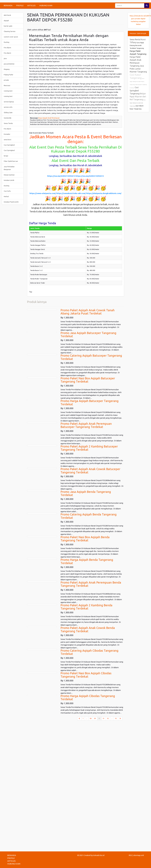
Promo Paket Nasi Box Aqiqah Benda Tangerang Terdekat (85, 539)
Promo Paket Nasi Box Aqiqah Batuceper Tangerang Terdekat (88, 380)
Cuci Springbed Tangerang (135, 90)
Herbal (6, 196)
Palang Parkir (8, 75)
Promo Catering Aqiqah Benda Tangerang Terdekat (89, 516)
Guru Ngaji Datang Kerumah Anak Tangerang (138, 103)
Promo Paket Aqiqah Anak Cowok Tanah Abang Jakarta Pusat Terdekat (88, 312)
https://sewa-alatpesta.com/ (43, 193)
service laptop (9, 102)
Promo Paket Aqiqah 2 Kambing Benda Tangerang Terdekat (86, 607)
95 (116, 718)
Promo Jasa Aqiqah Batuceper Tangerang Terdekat (88, 335)
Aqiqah (6, 21)
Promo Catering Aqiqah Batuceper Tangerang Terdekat (91, 357)
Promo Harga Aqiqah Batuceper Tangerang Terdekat (90, 403)
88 (91, 718)
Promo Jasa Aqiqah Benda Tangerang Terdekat (86, 493)
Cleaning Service (10, 31)
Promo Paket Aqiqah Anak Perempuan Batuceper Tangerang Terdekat (86, 425)
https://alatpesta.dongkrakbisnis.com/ (104, 193)
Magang (7, 69)
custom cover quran (11, 37)
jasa (5, 58)
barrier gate (8, 26)
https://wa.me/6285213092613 (61, 176)
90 (100, 718)
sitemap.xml (139, 855)
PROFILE (20, 5)
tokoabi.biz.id (99, 855)
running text (8, 91)
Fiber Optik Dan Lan (11, 161)
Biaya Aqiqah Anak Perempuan (49, 118)
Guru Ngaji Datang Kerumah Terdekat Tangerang (137, 45)
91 (104, 718)
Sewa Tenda (8, 123)
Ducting (7, 42)
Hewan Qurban (9, 175)
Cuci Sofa (7, 191)
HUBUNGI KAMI (46, 5)
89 (95, 718)
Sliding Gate (8, 112)
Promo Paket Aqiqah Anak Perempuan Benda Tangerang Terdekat (91, 584)
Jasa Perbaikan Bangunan (9, 168)
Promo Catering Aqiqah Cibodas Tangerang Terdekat (89, 652)
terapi (6, 156)
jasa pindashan (9, 64)
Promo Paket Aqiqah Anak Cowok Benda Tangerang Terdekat (88, 629)
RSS (130, 855)
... (87, 718)
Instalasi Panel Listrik (11, 202)
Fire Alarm (7, 48)
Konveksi (7, 134)
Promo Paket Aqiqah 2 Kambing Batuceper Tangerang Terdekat (89, 448)
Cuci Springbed (9, 145)
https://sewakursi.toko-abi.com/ (71, 193)
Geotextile (8, 118)
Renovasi (7, 85)
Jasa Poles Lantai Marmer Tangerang (138, 69)
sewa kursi (8, 140)
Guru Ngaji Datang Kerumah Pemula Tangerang (137, 82)
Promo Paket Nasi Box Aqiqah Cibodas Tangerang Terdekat (86, 675)
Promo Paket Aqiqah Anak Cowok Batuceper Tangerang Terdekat (90, 471)
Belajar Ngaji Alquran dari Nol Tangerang (138, 96)
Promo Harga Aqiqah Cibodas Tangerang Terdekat (88, 698)
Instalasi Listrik (9, 180)
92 (108, 718)
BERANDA (8, 5)
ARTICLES (31, 5)
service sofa (8, 107)
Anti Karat (7, 15)
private (6, 80)
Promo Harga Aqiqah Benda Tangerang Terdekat (87, 561)
